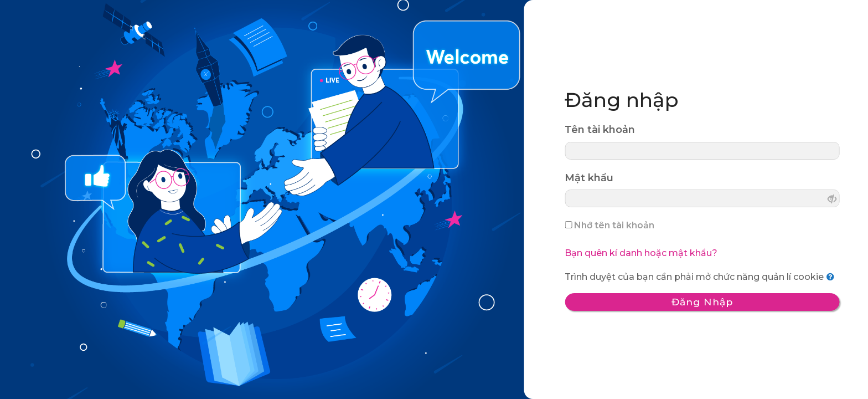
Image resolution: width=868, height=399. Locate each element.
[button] (833, 277)
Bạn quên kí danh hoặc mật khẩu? (641, 253)
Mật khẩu (589, 177)
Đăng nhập (702, 302)
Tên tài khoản (600, 130)
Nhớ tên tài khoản (614, 225)
